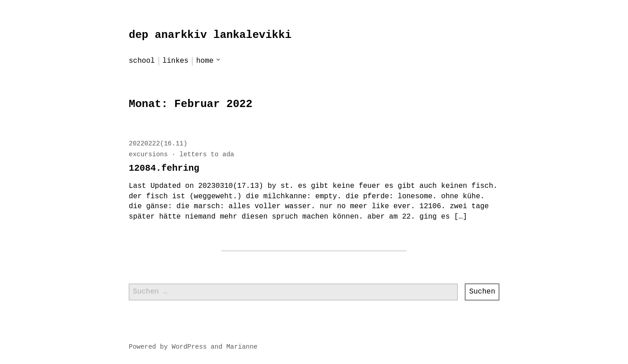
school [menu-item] (142, 61)
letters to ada (207, 154)
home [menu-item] (205, 61)
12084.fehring (164, 168)
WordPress (189, 347)
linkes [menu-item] (176, 61)
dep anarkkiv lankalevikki (210, 35)
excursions (148, 154)
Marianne (242, 347)
